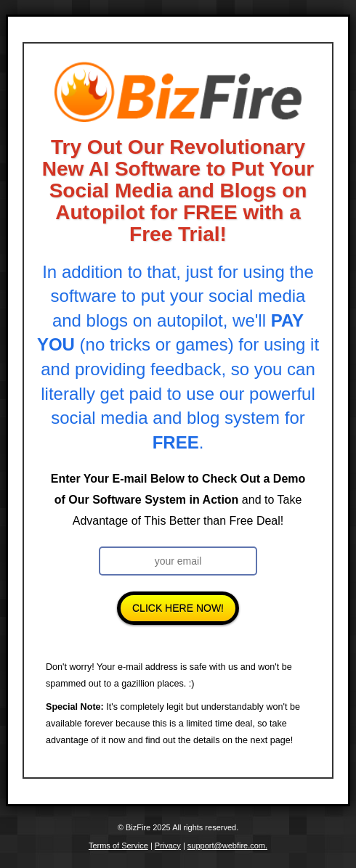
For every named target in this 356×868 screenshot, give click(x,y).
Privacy (168, 846)
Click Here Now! (178, 608)
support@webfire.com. (227, 846)
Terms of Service (118, 846)
